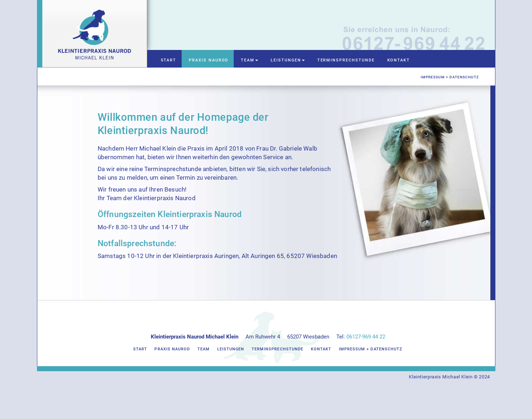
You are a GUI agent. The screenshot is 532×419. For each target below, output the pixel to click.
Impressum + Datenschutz (450, 77)
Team (204, 349)
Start (169, 60)
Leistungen (231, 349)
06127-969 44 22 (366, 337)
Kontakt (399, 60)
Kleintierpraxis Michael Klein (441, 377)
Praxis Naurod (209, 60)
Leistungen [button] (288, 60)
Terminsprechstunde (346, 60)
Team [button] (249, 60)
